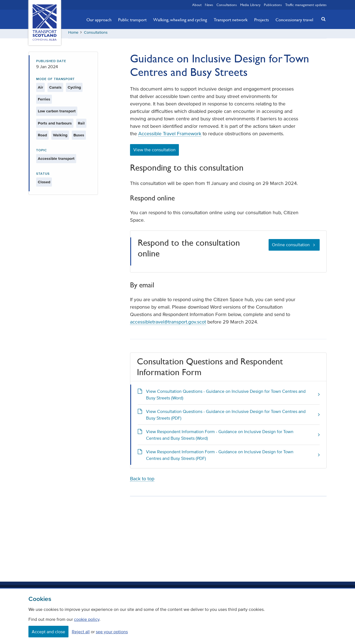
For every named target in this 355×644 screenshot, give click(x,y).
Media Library (250, 5)
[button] (322, 19)
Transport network (231, 20)
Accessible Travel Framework (170, 136)
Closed (44, 184)
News (209, 5)
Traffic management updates (306, 5)
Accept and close (48, 632)
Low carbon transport (57, 113)
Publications (273, 5)
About (197, 5)
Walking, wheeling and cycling (180, 20)
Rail (81, 125)
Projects (262, 20)
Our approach (99, 20)
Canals (55, 89)
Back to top (142, 481)
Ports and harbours (55, 125)
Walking (60, 137)
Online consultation (291, 247)
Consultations (227, 5)
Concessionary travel (294, 20)
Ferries (44, 101)
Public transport (132, 20)
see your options (112, 632)
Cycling (74, 89)
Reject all (81, 632)
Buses (79, 137)
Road (42, 137)
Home (73, 34)
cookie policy (87, 619)
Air (40, 89)
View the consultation (154, 152)
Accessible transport (56, 161)
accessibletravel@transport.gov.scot (168, 324)
